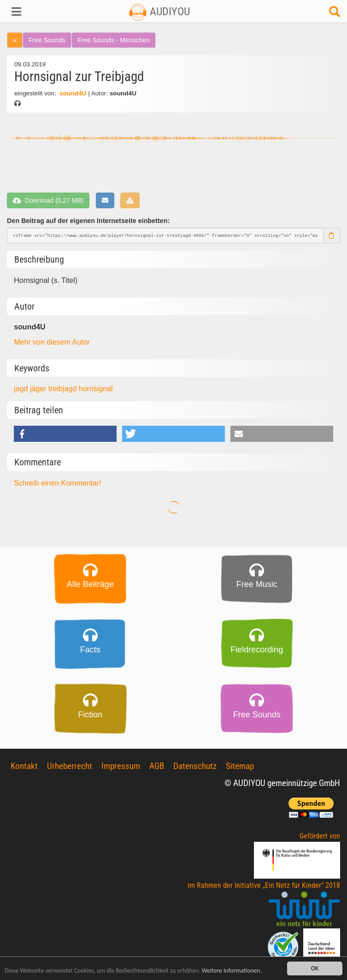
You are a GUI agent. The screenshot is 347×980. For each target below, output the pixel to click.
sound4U (73, 93)
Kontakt (24, 766)
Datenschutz (195, 766)
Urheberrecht (70, 766)
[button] (29, 12)
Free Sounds (47, 40)
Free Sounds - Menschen (114, 40)
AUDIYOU (159, 12)
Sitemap (240, 766)
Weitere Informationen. (232, 971)
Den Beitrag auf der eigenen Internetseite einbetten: (88, 221)
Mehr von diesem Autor (52, 342)
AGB (157, 766)
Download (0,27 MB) (48, 200)
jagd (22, 389)
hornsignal (96, 389)
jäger (39, 389)
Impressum (121, 766)
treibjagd (64, 389)
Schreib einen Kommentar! (57, 483)
